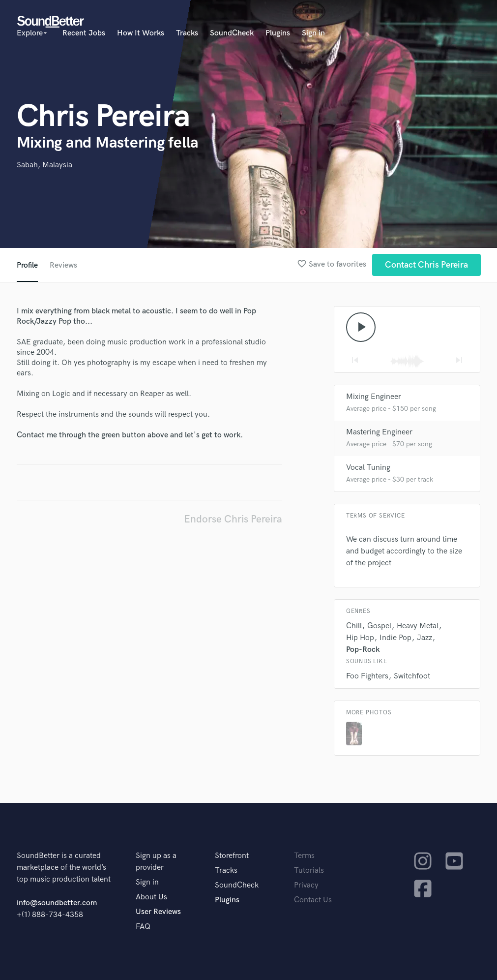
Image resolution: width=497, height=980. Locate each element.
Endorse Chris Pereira (233, 519)
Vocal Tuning (368, 468)
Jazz (424, 638)
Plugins (278, 33)
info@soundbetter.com (57, 903)
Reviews (63, 265)
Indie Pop (395, 638)
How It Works (141, 33)
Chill (354, 626)
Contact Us (313, 900)
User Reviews (158, 912)
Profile (27, 265)
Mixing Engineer (374, 397)
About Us (151, 897)
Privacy (306, 885)
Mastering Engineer (379, 432)
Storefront (232, 856)
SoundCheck (232, 33)
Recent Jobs (84, 33)
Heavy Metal (418, 626)
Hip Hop (360, 638)
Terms (304, 856)
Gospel (379, 626)
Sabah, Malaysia (44, 165)
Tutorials (309, 871)
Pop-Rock (363, 650)
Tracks (187, 33)
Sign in (313, 33)
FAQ (143, 927)
